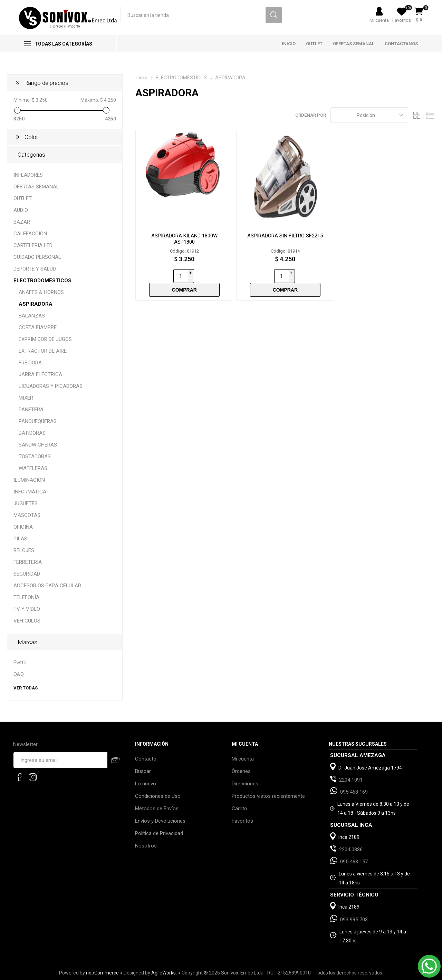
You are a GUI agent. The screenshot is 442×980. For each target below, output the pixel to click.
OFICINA (23, 527)
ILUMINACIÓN (29, 480)
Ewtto (20, 663)
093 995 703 (354, 920)
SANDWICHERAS (38, 445)
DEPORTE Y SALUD (35, 269)
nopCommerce (102, 973)
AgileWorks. (164, 973)
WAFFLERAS (33, 468)
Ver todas (26, 688)
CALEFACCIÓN (30, 234)
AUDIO (21, 210)
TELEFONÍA (26, 597)
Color (31, 137)
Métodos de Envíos (157, 808)
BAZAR (22, 222)
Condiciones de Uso (158, 796)
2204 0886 (351, 850)
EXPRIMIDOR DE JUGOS (45, 339)
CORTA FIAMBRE (38, 327)
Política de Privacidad (159, 833)
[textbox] (193, 15)
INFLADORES (28, 175)
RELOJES (24, 550)
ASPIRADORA (36, 304)
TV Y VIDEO (27, 609)
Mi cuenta (379, 20)
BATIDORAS (32, 433)
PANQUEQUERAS (38, 421)
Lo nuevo (146, 784)
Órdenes (241, 771)
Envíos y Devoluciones (160, 821)
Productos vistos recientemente (268, 796)
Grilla (417, 115)
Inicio (142, 78)
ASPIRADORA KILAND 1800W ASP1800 (184, 239)
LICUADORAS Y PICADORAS (51, 386)
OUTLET (23, 198)
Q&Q (19, 674)
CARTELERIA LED (33, 245)
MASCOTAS (27, 515)
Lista (430, 115)
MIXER (26, 398)
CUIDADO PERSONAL (37, 257)
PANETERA (31, 410)
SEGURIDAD (27, 574)
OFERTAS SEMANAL (36, 187)
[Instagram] (33, 777)
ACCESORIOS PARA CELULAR (47, 586)
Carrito (239, 808)
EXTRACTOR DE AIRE (43, 351)
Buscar (143, 771)
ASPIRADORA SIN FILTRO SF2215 (285, 236)
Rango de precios (46, 83)
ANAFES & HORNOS (41, 292)
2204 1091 (351, 780)
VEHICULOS (27, 621)
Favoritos (242, 821)
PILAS (20, 539)
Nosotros (146, 846)
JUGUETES (26, 503)
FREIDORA (30, 363)
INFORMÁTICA (30, 492)
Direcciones (245, 784)
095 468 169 (354, 792)
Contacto (146, 759)
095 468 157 (354, 862)
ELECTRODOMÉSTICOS (42, 281)
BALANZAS (32, 316)
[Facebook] (20, 777)
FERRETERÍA (28, 562)
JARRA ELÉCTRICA (40, 374)
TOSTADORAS (35, 457)
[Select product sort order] (369, 115)
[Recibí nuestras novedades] (60, 760)
